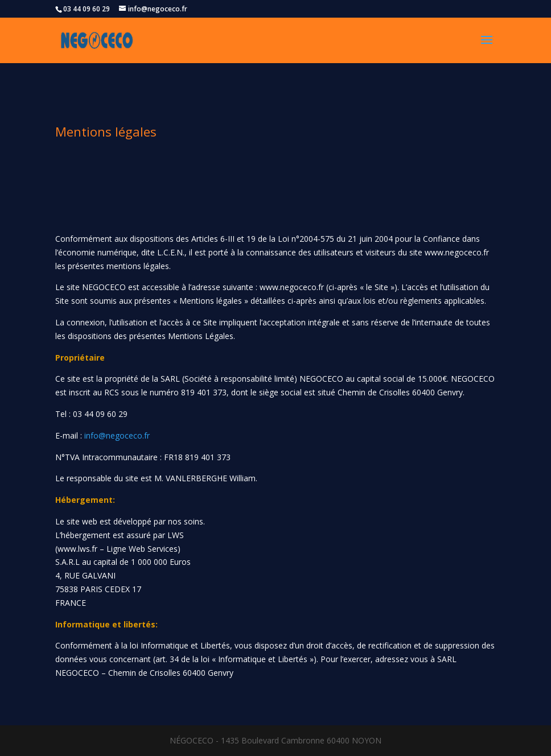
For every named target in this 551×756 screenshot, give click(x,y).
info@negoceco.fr (117, 435)
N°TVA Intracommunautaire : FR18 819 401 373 (143, 457)
